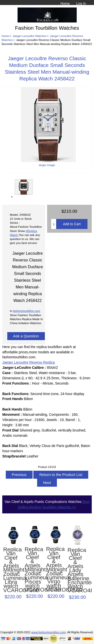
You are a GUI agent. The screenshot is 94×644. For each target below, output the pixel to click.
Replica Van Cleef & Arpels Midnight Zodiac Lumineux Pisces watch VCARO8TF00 (32, 570)
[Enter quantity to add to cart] (54, 224)
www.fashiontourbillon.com (49, 632)
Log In (81, 3)
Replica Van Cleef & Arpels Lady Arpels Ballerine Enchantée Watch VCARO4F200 (75, 570)
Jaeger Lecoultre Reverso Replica (28, 362)
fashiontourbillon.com (27, 311)
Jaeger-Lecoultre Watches (29, 36)
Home (65, 3)
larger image (24, 187)
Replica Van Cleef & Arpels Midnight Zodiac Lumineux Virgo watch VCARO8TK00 (54, 569)
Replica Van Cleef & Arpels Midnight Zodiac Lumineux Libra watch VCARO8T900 (11, 570)
